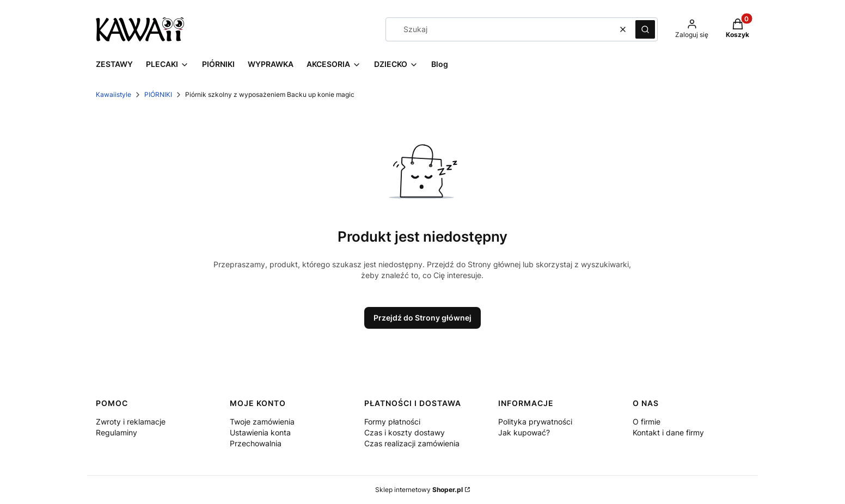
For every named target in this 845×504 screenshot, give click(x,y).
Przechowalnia (256, 443)
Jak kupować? (524, 432)
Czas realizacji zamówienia (412, 443)
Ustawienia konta (260, 432)
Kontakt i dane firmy (668, 432)
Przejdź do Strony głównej (422, 318)
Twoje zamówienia (262, 422)
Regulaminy (117, 432)
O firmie (647, 422)
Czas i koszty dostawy (405, 432)
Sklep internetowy (419, 490)
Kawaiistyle (114, 94)
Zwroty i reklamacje (131, 422)
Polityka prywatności (535, 422)
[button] (645, 29)
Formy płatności (392, 422)
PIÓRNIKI (158, 94)
